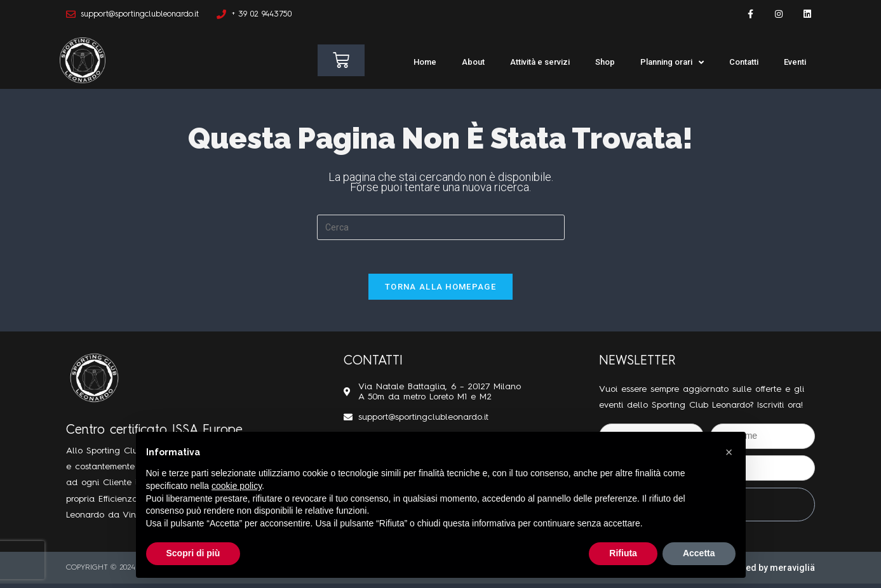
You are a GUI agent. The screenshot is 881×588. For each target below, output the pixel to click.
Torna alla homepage (440, 291)
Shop (605, 62)
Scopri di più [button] (193, 553)
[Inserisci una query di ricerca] (441, 227)
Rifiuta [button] (623, 553)
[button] (729, 452)
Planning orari (672, 63)
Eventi (795, 62)
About (473, 62)
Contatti (744, 62)
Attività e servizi (540, 62)
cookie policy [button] (237, 486)
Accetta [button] (699, 553)
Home (425, 62)
